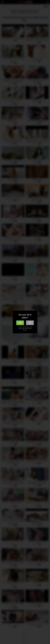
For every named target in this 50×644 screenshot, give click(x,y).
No (30, 323)
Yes (20, 323)
